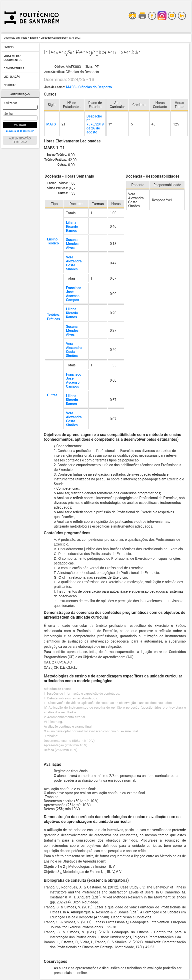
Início (24, 38)
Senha (9, 114)
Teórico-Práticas (53, 317)
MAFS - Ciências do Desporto (89, 87)
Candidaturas (14, 68)
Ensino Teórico (53, 241)
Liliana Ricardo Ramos (72, 226)
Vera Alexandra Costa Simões (74, 263)
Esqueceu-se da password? (20, 131)
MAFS (51, 124)
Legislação (12, 77)
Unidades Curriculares (54, 38)
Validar (20, 125)
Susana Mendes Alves (72, 244)
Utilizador (11, 103)
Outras (52, 395)
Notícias (10, 85)
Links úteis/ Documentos (13, 58)
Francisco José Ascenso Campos (74, 294)
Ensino (34, 38)
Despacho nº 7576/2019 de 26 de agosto (95, 124)
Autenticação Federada (20, 140)
